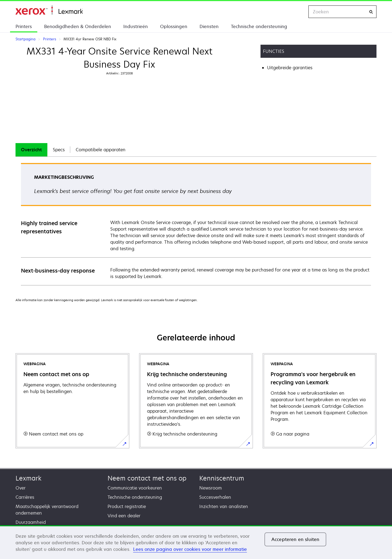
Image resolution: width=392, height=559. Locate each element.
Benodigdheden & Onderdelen (78, 26)
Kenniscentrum (222, 478)
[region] (196, 542)
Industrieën (136, 26)
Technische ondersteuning (259, 26)
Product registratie (127, 506)
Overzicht (31, 150)
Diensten (209, 26)
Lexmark (28, 478)
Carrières (25, 497)
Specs (59, 150)
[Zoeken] (371, 12)
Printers (24, 26)
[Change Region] (299, 12)
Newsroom (211, 488)
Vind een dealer (124, 516)
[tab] (31, 150)
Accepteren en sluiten (295, 539)
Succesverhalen (215, 497)
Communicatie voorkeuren (135, 488)
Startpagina (49, 10)
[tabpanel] (196, 224)
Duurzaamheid (31, 522)
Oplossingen (174, 26)
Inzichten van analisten (224, 506)
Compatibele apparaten (101, 150)
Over (21, 488)
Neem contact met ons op (147, 478)
